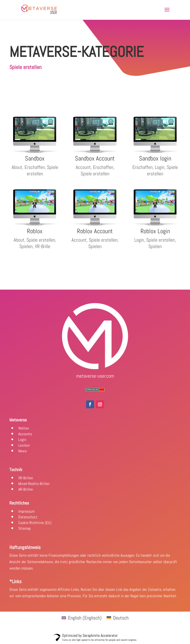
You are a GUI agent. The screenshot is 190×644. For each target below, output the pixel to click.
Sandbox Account (95, 158)
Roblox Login (155, 231)
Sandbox (35, 158)
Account (83, 167)
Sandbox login (155, 158)
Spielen (26, 246)
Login (160, 167)
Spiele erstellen (42, 170)
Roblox (35, 231)
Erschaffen (35, 167)
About (17, 167)
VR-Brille (43, 246)
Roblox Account (95, 231)
